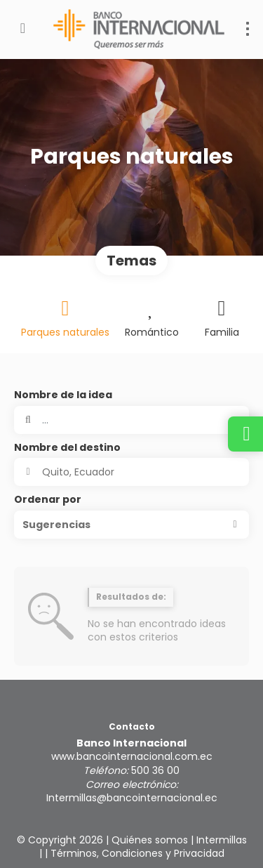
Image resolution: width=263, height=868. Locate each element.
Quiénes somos (150, 840)
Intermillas (222, 840)
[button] (131, 525)
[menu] (248, 29)
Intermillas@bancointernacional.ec (132, 798)
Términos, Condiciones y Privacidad (137, 853)
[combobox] (131, 472)
